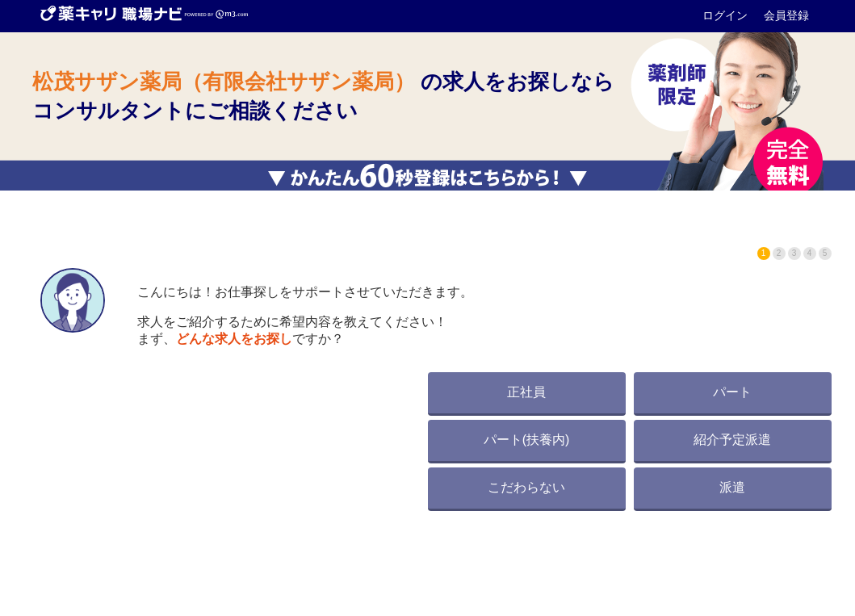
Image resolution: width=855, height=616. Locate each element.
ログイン (727, 15)
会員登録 (786, 15)
